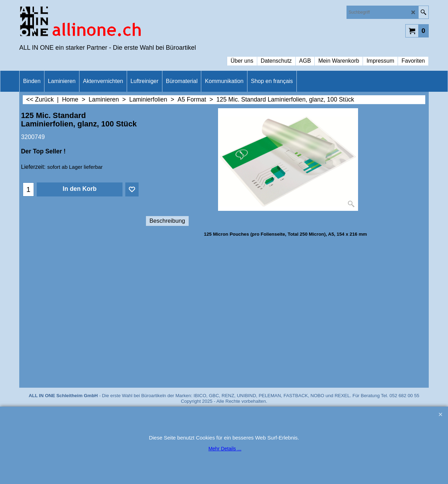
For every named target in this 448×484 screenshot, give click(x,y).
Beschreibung (167, 221)
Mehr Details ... (225, 449)
